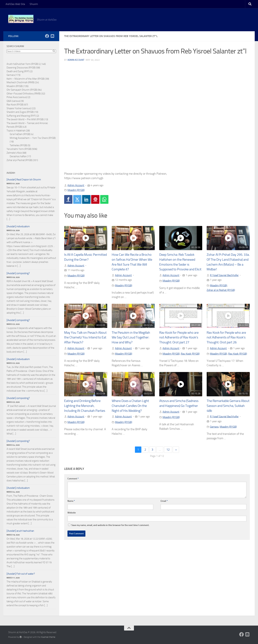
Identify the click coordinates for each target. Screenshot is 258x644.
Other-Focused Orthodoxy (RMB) (24, 94)
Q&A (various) (14, 101)
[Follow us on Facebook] (47, 36)
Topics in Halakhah (16, 131)
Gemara (214, 427)
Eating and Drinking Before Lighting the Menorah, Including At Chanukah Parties (85, 406)
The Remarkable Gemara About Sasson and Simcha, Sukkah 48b (228, 406)
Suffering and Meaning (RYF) (21, 116)
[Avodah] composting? (18, 273)
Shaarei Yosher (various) (19, 108)
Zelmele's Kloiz (14, 153)
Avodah (11, 173)
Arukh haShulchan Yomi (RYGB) (22, 64)
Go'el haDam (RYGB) (20, 134)
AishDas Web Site (15, 4)
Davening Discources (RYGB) (21, 68)
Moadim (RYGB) (76, 190)
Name (71, 501)
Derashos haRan (18, 156)
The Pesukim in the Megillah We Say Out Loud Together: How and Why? (131, 337)
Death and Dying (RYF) (18, 71)
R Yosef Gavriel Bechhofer (224, 275)
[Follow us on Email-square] (52, 36)
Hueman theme (48, 637)
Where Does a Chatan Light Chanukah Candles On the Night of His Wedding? (130, 406)
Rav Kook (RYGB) (190, 354)
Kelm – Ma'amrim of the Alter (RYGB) (26, 79)
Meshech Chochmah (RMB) (20, 82)
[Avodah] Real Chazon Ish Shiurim (24, 180)
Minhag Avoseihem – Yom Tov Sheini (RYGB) (33, 138)
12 (168, 450)
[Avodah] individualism (18, 226)
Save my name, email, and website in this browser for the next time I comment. (110, 525)
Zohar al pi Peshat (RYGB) (221, 290)
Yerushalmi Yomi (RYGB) (19, 149)
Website (72, 513)
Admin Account (76, 60)
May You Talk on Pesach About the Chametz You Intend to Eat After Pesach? (85, 337)
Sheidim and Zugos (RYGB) (20, 112)
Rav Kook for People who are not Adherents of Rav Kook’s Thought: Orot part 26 (226, 337)
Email (164, 501)
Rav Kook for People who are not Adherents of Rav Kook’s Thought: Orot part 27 (179, 337)
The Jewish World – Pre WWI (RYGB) (25, 119)
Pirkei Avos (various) (17, 97)
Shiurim (34, 4)
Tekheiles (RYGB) (18, 145)
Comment (73, 479)
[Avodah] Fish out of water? (21, 574)
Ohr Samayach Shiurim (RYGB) (22, 90)
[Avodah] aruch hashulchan (20, 531)
